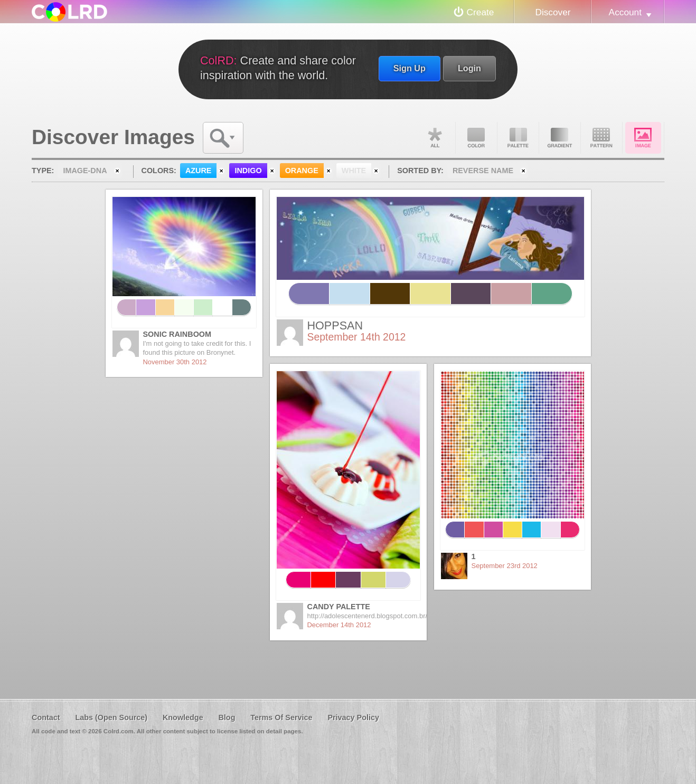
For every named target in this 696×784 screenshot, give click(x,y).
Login (469, 68)
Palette (518, 138)
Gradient (560, 138)
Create (481, 12)
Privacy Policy (353, 717)
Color (476, 138)
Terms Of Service (281, 717)
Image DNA (643, 138)
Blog (227, 717)
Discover (553, 12)
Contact (46, 717)
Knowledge (183, 717)
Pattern (601, 138)
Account (625, 12)
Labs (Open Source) (111, 717)
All (435, 138)
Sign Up (410, 68)
